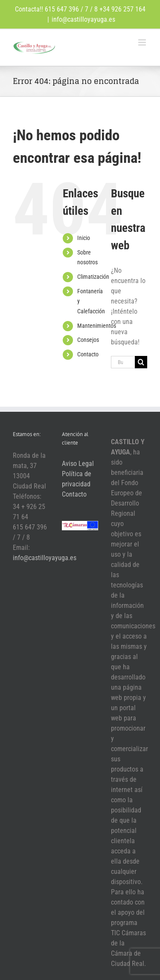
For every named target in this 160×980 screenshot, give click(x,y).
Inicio (84, 238)
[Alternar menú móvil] (143, 42)
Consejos (88, 340)
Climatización (93, 277)
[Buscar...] (123, 362)
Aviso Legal (78, 464)
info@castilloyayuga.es (83, 19)
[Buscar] (141, 362)
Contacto (88, 354)
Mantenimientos (97, 326)
